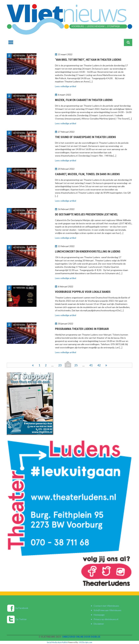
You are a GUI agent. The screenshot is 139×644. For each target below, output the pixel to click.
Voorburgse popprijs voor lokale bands (83, 292)
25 (76, 365)
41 (91, 365)
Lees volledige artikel (66, 86)
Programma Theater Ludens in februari (82, 329)
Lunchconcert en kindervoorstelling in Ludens (88, 251)
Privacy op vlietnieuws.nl (106, 619)
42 (99, 365)
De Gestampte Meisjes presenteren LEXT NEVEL (86, 214)
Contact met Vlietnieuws (106, 606)
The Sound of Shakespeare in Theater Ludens (86, 137)
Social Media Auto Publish (57, 642)
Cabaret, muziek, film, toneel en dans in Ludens (87, 174)
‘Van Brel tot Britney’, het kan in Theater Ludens (88, 60)
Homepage (99, 615)
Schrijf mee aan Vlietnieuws (107, 610)
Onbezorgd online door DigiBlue (81, 637)
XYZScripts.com (86, 642)
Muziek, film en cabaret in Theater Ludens (84, 100)
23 (60, 365)
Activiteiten (19, 56)
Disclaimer (99, 624)
